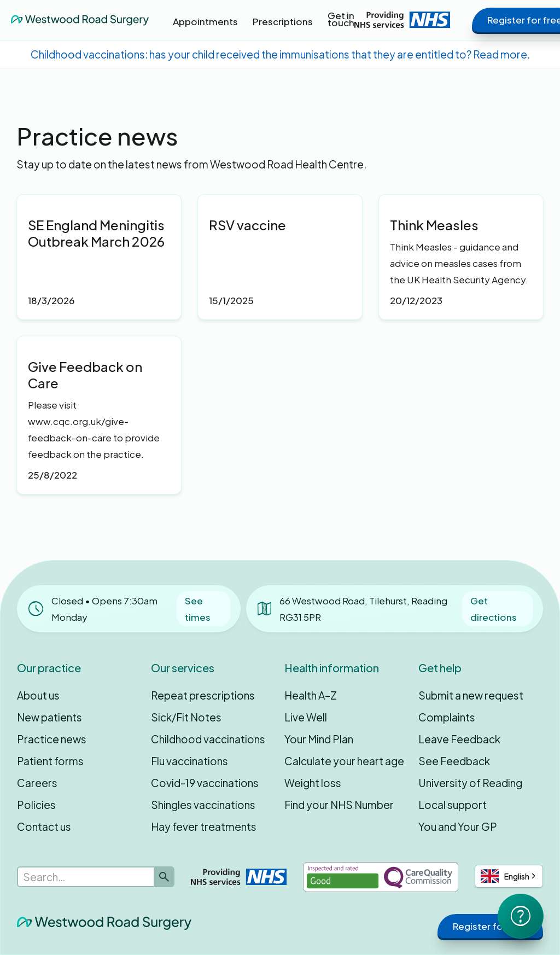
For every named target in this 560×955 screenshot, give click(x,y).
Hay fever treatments (204, 826)
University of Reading (470, 783)
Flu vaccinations (189, 761)
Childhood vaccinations (208, 739)
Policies (36, 805)
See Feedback (454, 761)
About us (38, 695)
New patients (49, 717)
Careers (37, 783)
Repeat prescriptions (203, 695)
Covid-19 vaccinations (205, 783)
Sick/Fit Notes (186, 717)
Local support (453, 805)
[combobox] (509, 876)
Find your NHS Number (339, 805)
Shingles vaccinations (203, 805)
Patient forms (50, 761)
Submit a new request (471, 695)
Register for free (490, 926)
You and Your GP (458, 826)
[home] (80, 20)
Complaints (447, 717)
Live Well (306, 717)
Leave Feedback (459, 739)
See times (198, 609)
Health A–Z (311, 695)
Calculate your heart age (344, 761)
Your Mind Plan (319, 739)
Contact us (44, 826)
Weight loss (313, 783)
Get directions (494, 609)
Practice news (52, 739)
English (505, 876)
